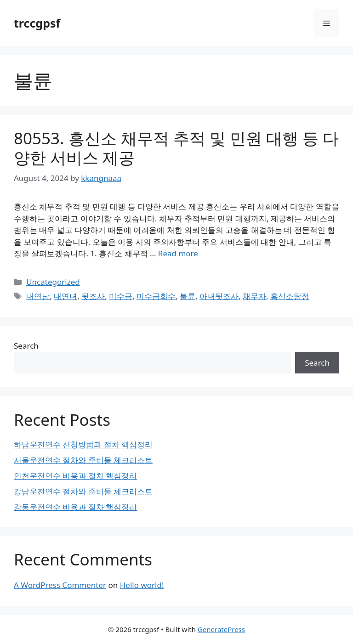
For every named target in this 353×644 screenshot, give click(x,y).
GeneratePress (221, 629)
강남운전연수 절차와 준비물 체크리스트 (83, 491)
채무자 (254, 296)
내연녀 (65, 296)
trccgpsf (37, 23)
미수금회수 (156, 296)
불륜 (188, 296)
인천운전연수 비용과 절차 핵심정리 (75, 476)
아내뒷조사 (219, 296)
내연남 (38, 296)
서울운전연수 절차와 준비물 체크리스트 (83, 460)
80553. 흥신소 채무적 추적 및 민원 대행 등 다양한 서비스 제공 (176, 148)
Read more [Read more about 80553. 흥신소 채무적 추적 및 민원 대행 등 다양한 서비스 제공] (178, 253)
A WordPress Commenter (60, 585)
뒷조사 (93, 296)
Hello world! (142, 585)
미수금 (121, 296)
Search (26, 346)
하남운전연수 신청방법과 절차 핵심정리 (83, 444)
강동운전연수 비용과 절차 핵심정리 (75, 507)
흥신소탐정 (290, 296)
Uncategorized (53, 282)
